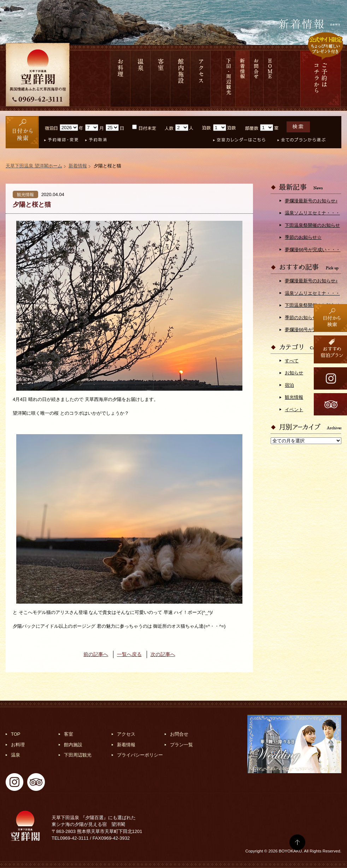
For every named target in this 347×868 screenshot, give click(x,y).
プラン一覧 (181, 745)
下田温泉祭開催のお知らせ (312, 225)
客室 (160, 79)
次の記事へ (163, 654)
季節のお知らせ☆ (303, 237)
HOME (270, 79)
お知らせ (294, 373)
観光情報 (294, 397)
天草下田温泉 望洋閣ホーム (34, 166)
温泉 (140, 79)
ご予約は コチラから (320, 79)
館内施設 (180, 79)
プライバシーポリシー (140, 755)
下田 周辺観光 (228, 79)
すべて (292, 361)
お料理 (120, 79)
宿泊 (289, 385)
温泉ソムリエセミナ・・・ (312, 213)
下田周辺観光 (78, 755)
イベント (294, 410)
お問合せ (257, 79)
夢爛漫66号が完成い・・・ (313, 250)
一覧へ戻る (129, 654)
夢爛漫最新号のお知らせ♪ (311, 201)
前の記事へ (96, 654)
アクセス (201, 79)
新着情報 (243, 79)
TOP (16, 734)
